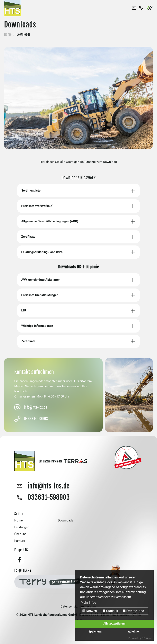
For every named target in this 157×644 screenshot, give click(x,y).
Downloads (66, 520)
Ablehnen (134, 632)
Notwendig (92, 611)
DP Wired (147, 638)
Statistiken (112, 611)
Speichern (95, 632)
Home (8, 34)
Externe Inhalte (135, 611)
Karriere (20, 541)
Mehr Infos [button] (89, 603)
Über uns (20, 534)
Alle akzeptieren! (114, 624)
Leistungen (22, 527)
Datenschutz (69, 607)
